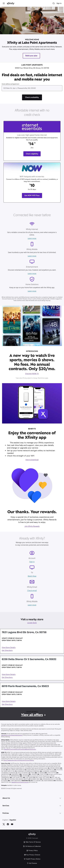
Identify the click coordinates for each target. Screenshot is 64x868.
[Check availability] (32, 97)
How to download (32, 460)
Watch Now (32, 576)
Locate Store (32, 623)
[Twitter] (4, 824)
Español (13, 820)
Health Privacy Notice (32, 859)
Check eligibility (32, 154)
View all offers (32, 715)
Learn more (32, 239)
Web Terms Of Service (32, 842)
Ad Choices (32, 863)
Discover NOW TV (32, 374)
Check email (32, 591)
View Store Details (9, 648)
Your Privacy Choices (32, 855)
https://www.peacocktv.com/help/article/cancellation (19, 760)
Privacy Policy (32, 850)
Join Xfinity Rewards (32, 526)
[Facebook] (8, 824)
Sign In (59, 3)
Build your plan (31, 56)
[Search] (54, 3)
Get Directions (7, 651)
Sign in (32, 562)
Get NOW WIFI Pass (32, 195)
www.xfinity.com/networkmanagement (12, 735)
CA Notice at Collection (32, 846)
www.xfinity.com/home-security (20, 782)
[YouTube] (12, 824)
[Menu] (4, 3)
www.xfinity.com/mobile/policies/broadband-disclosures (20, 749)
